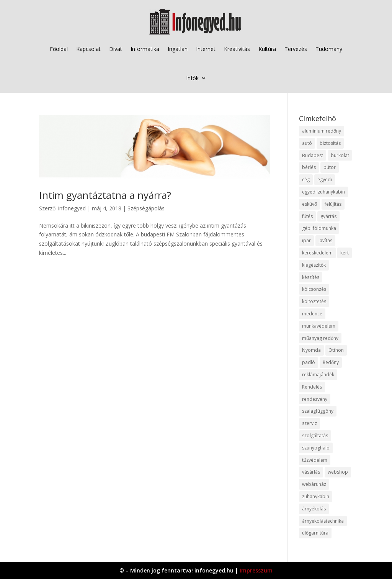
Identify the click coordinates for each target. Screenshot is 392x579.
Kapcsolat (88, 49)
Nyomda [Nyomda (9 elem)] (311, 350)
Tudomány (329, 49)
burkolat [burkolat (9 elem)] (340, 155)
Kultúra (267, 49)
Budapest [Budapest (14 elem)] (313, 155)
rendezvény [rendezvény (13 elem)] (315, 399)
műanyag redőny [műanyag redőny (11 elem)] (320, 338)
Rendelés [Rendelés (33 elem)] (312, 387)
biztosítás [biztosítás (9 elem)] (330, 143)
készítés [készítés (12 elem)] (311, 277)
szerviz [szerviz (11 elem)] (310, 423)
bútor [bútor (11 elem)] (330, 167)
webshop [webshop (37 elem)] (338, 472)
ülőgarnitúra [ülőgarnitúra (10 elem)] (315, 533)
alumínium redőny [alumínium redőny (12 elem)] (322, 131)
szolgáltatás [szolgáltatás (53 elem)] (315, 435)
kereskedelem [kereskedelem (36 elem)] (317, 253)
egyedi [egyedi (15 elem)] (325, 180)
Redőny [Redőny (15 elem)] (331, 362)
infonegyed (72, 208)
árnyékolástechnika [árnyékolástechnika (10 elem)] (323, 521)
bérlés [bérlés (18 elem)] (309, 167)
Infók (192, 78)
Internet (206, 49)
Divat (116, 49)
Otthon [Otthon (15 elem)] (336, 350)
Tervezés (296, 49)
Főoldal (59, 49)
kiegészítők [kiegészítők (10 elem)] (314, 265)
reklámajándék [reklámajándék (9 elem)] (318, 375)
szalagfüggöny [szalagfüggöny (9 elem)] (318, 411)
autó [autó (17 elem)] (307, 143)
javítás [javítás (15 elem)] (325, 240)
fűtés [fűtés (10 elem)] (307, 216)
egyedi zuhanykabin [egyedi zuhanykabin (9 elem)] (323, 192)
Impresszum (256, 570)
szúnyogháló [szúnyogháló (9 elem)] (316, 448)
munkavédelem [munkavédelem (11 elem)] (319, 326)
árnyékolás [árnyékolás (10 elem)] (314, 509)
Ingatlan (178, 49)
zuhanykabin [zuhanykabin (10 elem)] (316, 496)
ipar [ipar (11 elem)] (306, 240)
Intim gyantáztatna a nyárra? (105, 195)
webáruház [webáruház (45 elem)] (314, 484)
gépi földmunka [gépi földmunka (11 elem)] (319, 228)
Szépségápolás (146, 208)
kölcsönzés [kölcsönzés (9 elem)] (314, 289)
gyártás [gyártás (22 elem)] (328, 216)
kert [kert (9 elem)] (345, 253)
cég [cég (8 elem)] (306, 180)
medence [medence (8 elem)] (312, 314)
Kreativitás (237, 49)
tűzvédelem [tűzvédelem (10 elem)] (315, 460)
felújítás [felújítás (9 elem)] (333, 204)
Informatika (145, 49)
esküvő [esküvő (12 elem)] (310, 204)
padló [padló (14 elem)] (309, 362)
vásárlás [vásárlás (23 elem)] (311, 472)
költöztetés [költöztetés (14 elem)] (314, 301)
